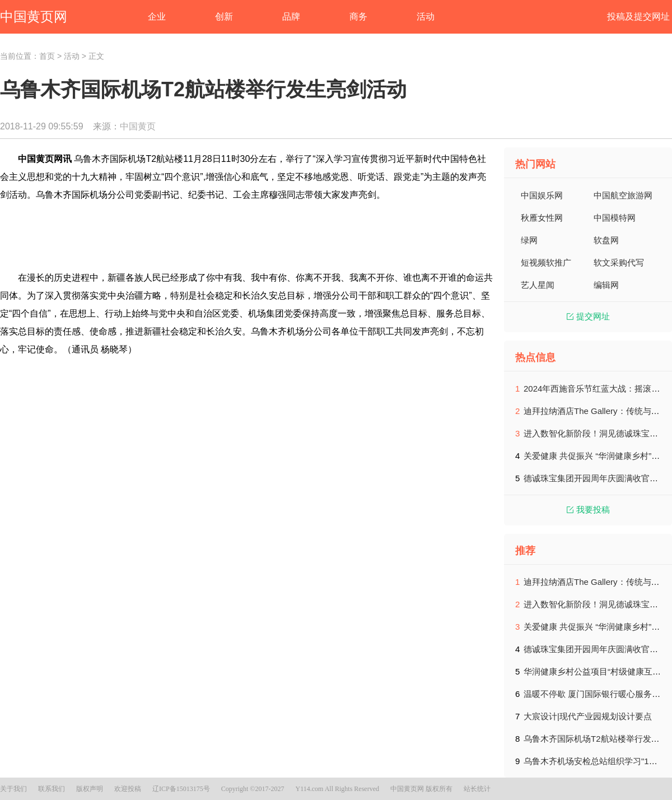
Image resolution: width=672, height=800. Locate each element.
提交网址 (588, 316)
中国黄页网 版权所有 (421, 789)
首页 (47, 56)
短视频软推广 (546, 262)
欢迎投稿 (128, 789)
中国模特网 (615, 218)
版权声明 (90, 789)
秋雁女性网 (542, 218)
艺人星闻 (538, 285)
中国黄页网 (34, 17)
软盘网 (606, 240)
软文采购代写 (619, 262)
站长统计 (477, 789)
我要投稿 (588, 510)
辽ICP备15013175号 (181, 789)
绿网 (529, 240)
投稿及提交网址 (638, 17)
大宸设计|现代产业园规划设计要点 (588, 716)
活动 (72, 56)
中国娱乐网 (542, 195)
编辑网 (606, 285)
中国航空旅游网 (623, 195)
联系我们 (52, 789)
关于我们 (13, 789)
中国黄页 (138, 126)
